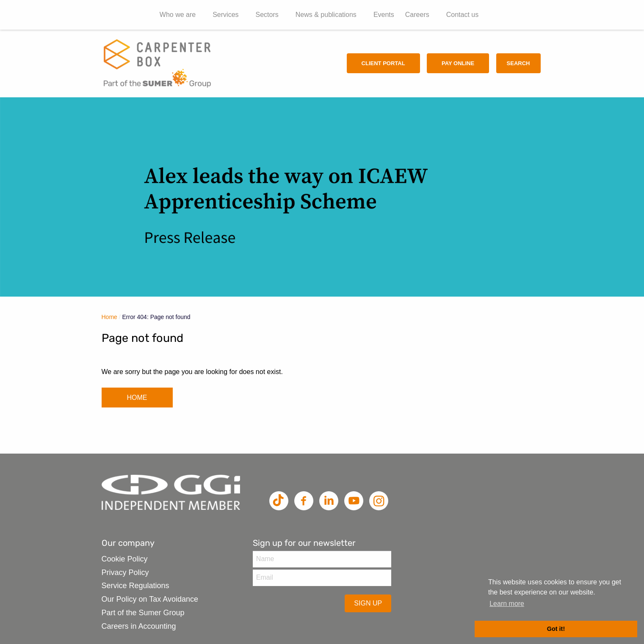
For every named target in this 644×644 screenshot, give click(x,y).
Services (225, 15)
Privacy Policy (125, 572)
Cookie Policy (125, 559)
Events (384, 15)
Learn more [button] (507, 604)
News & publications (326, 15)
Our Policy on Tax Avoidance (150, 599)
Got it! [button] (556, 629)
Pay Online (458, 63)
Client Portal (383, 63)
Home (109, 317)
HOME (137, 398)
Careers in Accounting (139, 626)
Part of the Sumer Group (143, 613)
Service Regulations (135, 586)
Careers (417, 15)
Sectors (267, 15)
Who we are (178, 15)
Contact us (462, 15)
